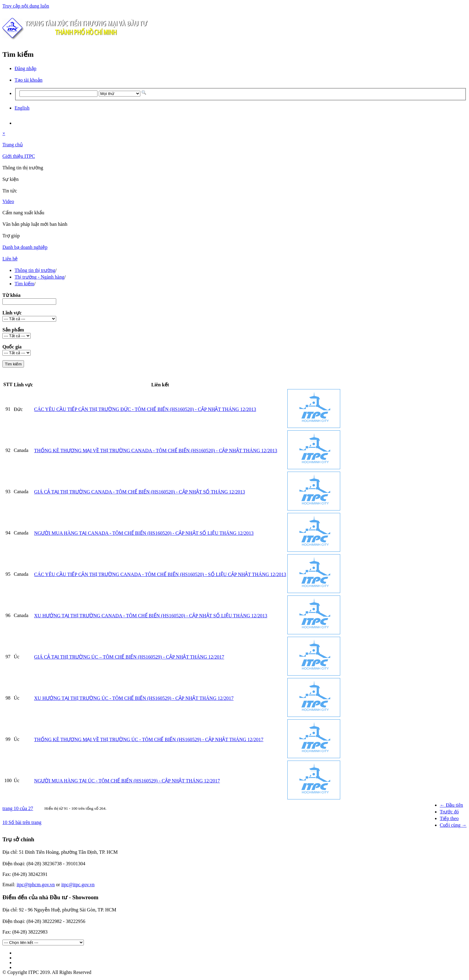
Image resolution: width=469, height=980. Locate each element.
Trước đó (449, 812)
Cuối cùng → (453, 825)
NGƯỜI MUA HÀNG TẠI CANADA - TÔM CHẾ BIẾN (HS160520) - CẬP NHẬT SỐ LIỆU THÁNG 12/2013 (144, 533)
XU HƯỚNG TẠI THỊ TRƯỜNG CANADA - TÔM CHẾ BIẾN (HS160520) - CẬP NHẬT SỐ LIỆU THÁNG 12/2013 (151, 616)
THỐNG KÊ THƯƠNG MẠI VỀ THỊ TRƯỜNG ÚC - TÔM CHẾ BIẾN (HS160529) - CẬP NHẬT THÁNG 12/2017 (149, 739)
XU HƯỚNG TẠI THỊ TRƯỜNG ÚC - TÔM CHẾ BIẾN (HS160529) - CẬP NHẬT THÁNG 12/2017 (134, 698)
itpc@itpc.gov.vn (78, 885)
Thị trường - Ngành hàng (39, 277)
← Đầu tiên (452, 805)
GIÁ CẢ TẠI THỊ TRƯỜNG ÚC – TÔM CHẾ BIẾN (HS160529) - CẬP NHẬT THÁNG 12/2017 (129, 657)
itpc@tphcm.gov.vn (36, 885)
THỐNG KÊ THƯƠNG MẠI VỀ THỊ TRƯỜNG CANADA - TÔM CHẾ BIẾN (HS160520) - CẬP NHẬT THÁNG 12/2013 (156, 451)
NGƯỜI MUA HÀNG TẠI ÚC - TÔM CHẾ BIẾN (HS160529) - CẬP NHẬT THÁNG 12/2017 (127, 781)
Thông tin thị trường (35, 270)
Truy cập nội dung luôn (26, 6)
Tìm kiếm (24, 284)
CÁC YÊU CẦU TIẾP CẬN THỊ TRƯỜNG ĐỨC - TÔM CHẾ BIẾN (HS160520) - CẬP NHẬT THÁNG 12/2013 (145, 409)
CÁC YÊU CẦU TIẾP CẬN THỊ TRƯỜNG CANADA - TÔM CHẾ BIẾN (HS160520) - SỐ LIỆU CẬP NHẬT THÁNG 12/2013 (160, 574)
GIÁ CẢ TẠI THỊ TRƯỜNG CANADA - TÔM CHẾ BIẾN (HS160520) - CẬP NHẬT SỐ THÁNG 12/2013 (139, 492)
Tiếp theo (449, 818)
